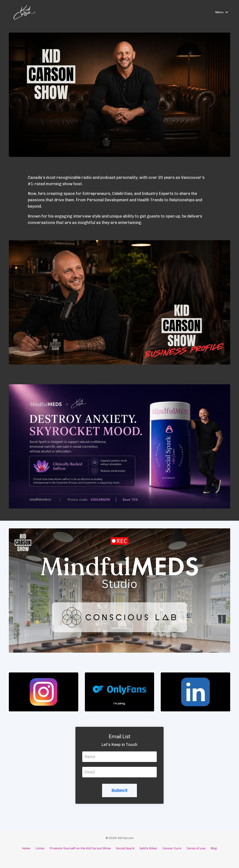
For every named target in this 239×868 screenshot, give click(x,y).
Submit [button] (120, 790)
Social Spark (125, 848)
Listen (40, 848)
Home (26, 848)
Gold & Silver (148, 848)
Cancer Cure (172, 848)
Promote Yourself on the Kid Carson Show (80, 848)
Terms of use (196, 848)
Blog (214, 848)
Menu (222, 12)
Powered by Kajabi (120, 857)
